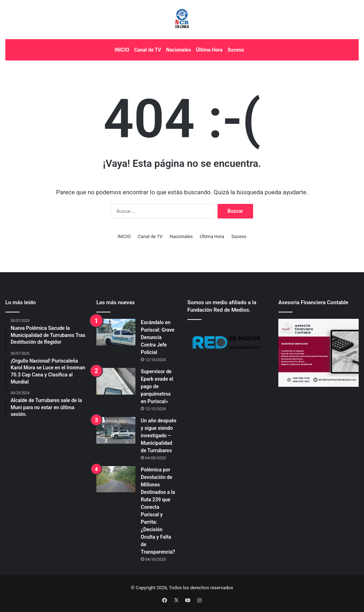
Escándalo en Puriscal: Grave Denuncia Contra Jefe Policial (158, 337)
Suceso (236, 50)
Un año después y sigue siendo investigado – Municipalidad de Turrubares (159, 436)
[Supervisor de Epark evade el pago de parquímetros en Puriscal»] (116, 381)
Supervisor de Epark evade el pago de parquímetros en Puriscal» (157, 386)
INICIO (122, 50)
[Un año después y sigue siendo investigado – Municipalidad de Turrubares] (116, 430)
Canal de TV (148, 50)
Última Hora (209, 50)
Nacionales (178, 50)
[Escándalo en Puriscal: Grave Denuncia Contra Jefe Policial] (116, 332)
